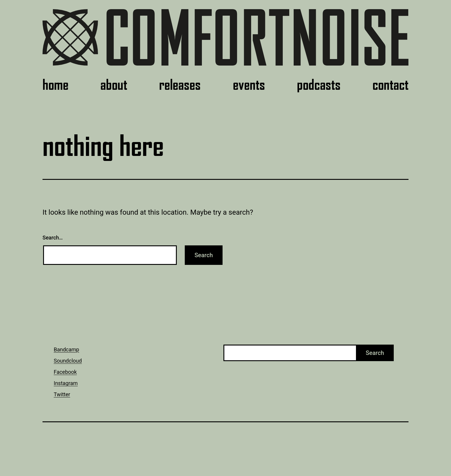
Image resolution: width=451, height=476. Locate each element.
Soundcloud (68, 361)
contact (390, 85)
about (114, 85)
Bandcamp (66, 349)
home (55, 85)
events (249, 85)
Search (375, 353)
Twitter (62, 394)
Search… (53, 238)
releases (180, 85)
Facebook (65, 372)
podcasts (319, 85)
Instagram (66, 383)
